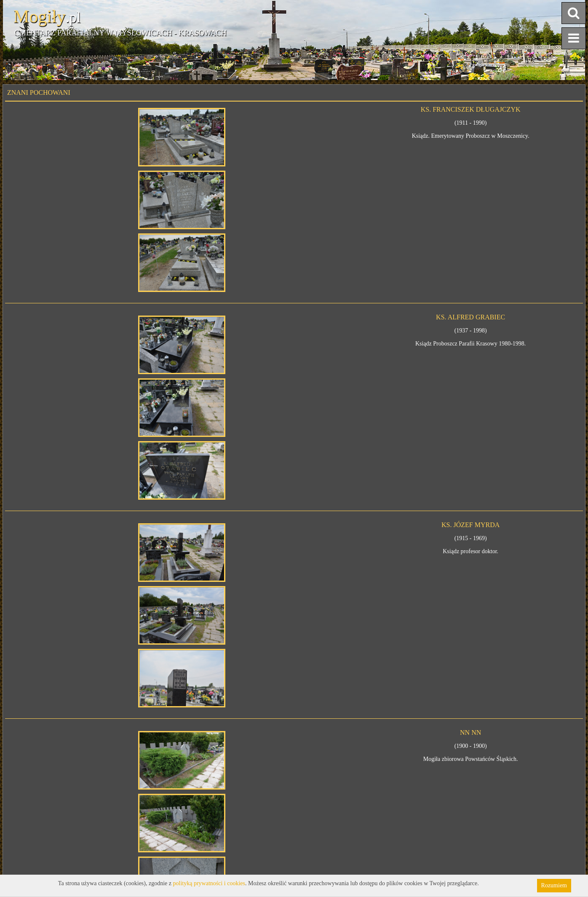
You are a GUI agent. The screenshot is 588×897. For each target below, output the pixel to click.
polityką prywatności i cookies (209, 883)
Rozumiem (554, 885)
